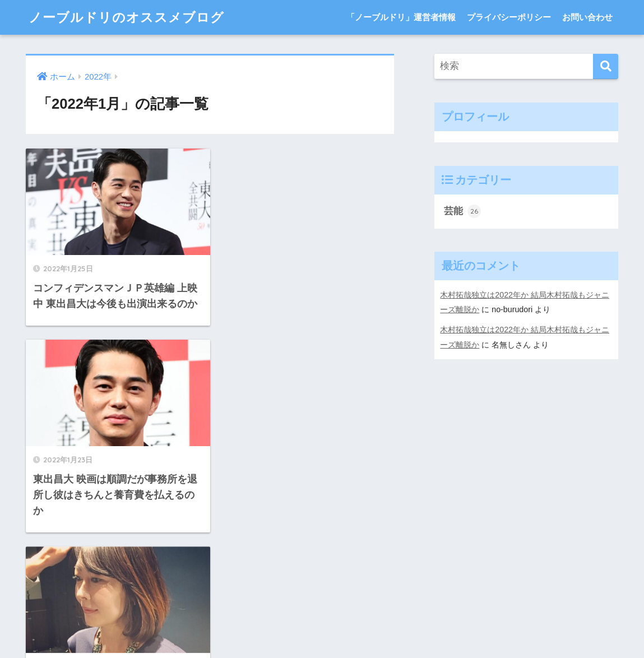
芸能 (462, 211)
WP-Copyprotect (131, 650)
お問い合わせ (587, 17)
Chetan (81, 650)
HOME (322, 587)
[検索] (606, 66)
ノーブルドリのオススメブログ (126, 17)
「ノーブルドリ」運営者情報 (401, 17)
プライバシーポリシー (509, 17)
